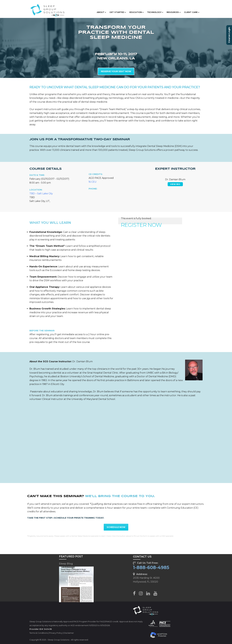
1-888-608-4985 (151, 567)
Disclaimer (69, 633)
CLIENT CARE (192, 12)
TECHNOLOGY (155, 12)
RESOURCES (174, 12)
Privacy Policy (56, 633)
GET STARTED (118, 12)
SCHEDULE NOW (116, 527)
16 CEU (92, 182)
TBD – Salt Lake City (41, 194)
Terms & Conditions (39, 633)
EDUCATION (136, 12)
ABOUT (101, 12)
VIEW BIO (175, 184)
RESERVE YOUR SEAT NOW (116, 71)
